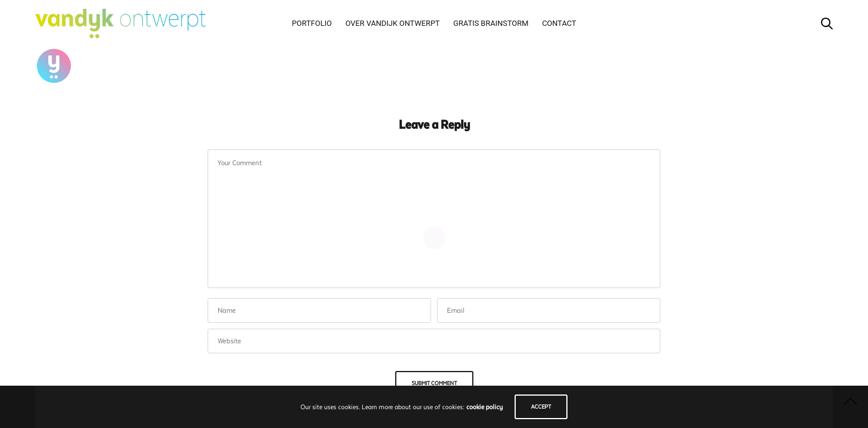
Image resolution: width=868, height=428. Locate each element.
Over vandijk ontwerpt (393, 23)
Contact (559, 23)
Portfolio (312, 23)
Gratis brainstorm (491, 23)
